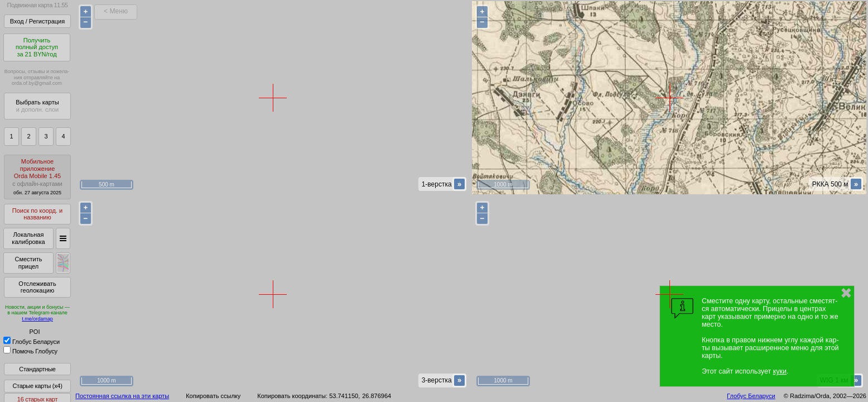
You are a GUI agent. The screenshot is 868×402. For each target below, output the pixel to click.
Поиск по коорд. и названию (37, 214)
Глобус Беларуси (32, 342)
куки (780, 371)
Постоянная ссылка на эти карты (122, 396)
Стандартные (37, 369)
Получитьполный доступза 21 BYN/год (37, 47)
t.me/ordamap (37, 319)
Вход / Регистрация (37, 21)
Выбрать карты (37, 106)
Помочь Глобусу (30, 351)
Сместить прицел (28, 263)
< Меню (116, 11)
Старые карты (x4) (37, 386)
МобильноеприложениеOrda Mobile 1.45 (37, 177)
